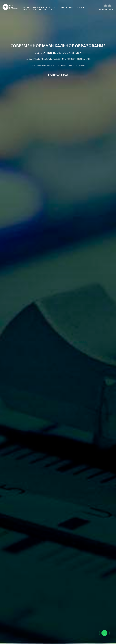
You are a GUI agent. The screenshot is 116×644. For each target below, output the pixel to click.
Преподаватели (40, 7)
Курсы (52, 7)
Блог (82, 7)
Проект (27, 7)
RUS (46, 10)
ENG (51, 10)
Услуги (73, 7)
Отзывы (27, 10)
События (63, 7)
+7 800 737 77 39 (106, 10)
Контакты (38, 10)
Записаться (58, 75)
